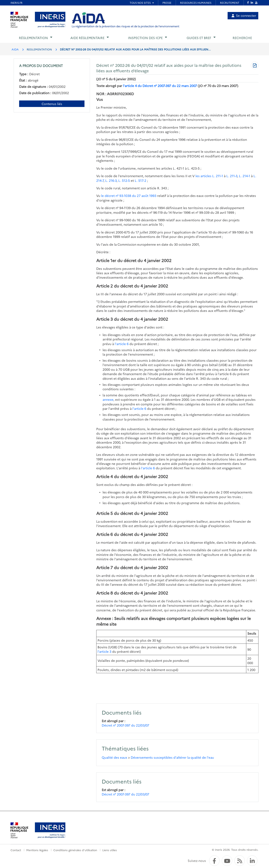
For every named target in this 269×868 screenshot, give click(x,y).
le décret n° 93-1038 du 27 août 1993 (129, 196)
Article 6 (105, 534)
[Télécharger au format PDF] (255, 66)
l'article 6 (122, 344)
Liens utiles (110, 850)
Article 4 (105, 476)
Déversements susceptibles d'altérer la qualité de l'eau (172, 757)
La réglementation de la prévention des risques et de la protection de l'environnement (125, 26)
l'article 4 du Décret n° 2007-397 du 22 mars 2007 (160, 86)
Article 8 (105, 593)
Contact (16, 850)
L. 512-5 (124, 180)
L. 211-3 (232, 176)
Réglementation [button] (33, 38)
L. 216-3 (111, 180)
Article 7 (105, 567)
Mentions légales (37, 850)
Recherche (242, 38)
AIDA (15, 49)
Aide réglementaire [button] (87, 38)
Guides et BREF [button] (199, 38)
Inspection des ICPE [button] (145, 38)
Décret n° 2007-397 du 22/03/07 (125, 725)
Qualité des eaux (114, 757)
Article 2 (105, 286)
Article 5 (105, 513)
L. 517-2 (140, 180)
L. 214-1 (245, 176)
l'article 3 (104, 651)
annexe (108, 399)
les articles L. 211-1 (209, 176)
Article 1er (106, 260)
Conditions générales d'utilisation (75, 850)
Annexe (104, 618)
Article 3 (105, 319)
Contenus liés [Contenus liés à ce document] (52, 104)
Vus (100, 99)
